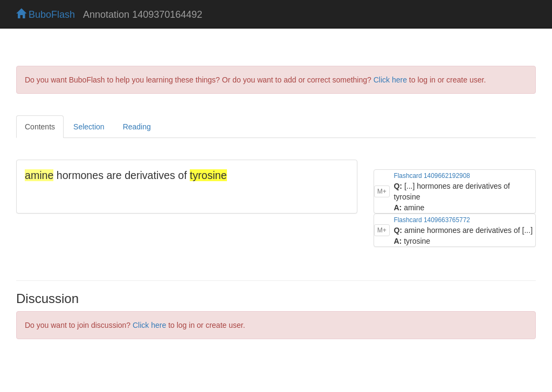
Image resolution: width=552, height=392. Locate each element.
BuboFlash (46, 15)
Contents (40, 127)
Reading (137, 127)
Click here (390, 80)
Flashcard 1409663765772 (432, 220)
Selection (89, 127)
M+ (382, 191)
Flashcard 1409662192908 (432, 176)
